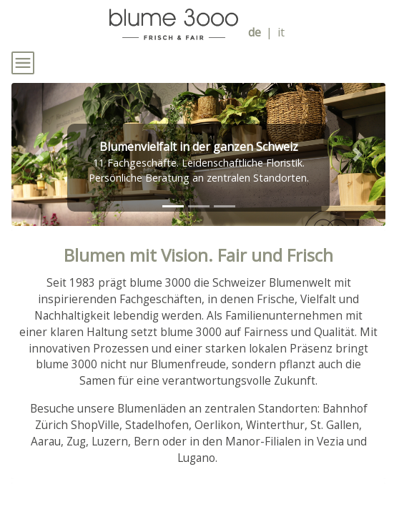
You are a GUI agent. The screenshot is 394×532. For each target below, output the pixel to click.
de (255, 33)
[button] (39, 154)
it (281, 33)
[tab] (173, 206)
